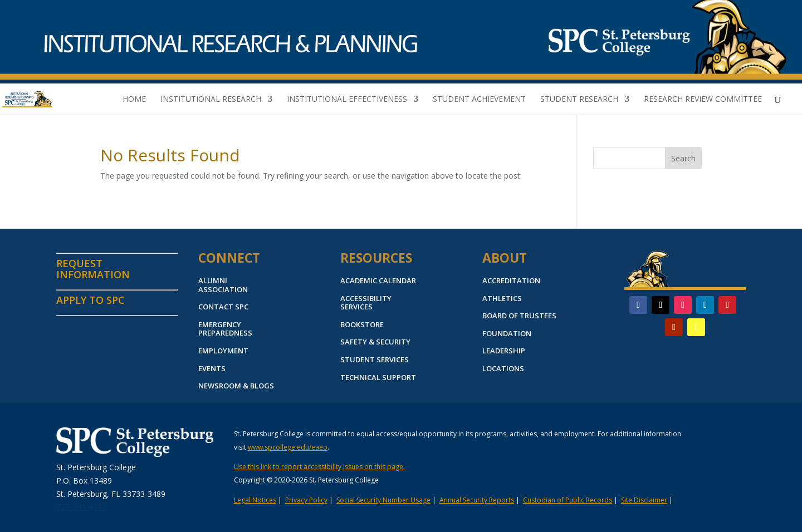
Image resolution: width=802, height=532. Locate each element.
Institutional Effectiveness (347, 100)
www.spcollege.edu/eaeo (288, 447)
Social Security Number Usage (383, 500)
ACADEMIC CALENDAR (378, 281)
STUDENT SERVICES (375, 360)
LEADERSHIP (504, 351)
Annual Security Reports (477, 500)
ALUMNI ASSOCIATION (223, 285)
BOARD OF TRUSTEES (519, 316)
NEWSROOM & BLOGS (236, 386)
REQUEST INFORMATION (93, 269)
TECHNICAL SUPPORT (378, 378)
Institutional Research (211, 100)
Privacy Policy (306, 500)
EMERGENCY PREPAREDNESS (225, 329)
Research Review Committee (703, 100)
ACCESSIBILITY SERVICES (366, 303)
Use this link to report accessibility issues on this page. (319, 467)
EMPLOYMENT (223, 351)
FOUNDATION (507, 334)
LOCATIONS (503, 369)
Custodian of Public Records (568, 500)
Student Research (579, 100)
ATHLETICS (502, 299)
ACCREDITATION (511, 281)
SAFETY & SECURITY (375, 342)
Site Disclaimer (644, 500)
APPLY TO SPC (91, 300)
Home (134, 100)
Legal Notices (255, 500)
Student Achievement (479, 100)
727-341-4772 (81, 507)
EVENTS (212, 369)
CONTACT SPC (223, 307)
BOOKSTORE (362, 325)
